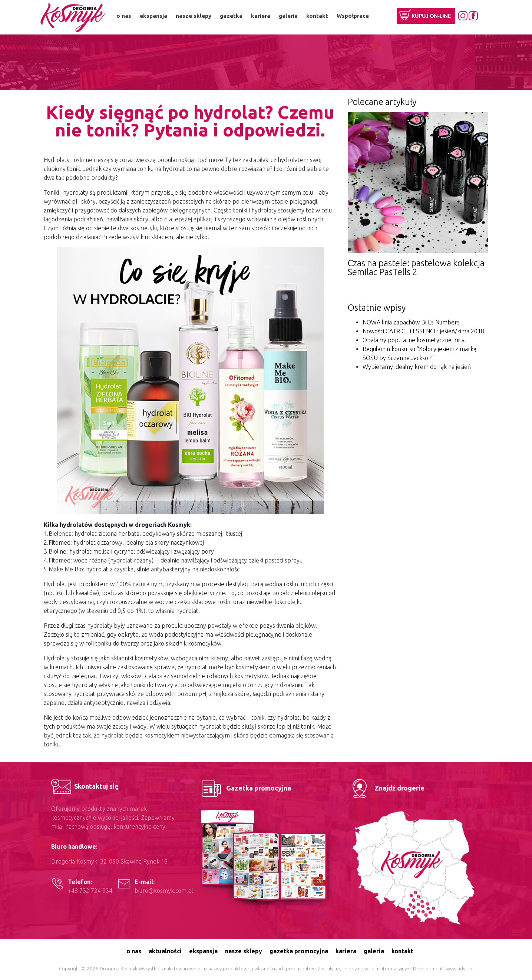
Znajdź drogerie (386, 788)
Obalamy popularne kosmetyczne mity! (414, 340)
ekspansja (153, 16)
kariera (261, 16)
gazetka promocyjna (299, 951)
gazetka (231, 16)
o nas (124, 16)
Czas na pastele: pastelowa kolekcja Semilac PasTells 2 (416, 268)
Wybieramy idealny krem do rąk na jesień (417, 367)
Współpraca (353, 16)
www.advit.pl (459, 969)
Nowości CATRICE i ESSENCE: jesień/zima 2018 (423, 331)
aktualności (165, 951)
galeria (288, 16)
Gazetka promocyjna (245, 788)
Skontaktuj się (85, 786)
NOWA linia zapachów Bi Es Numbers (411, 322)
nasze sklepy (194, 16)
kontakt (317, 16)
